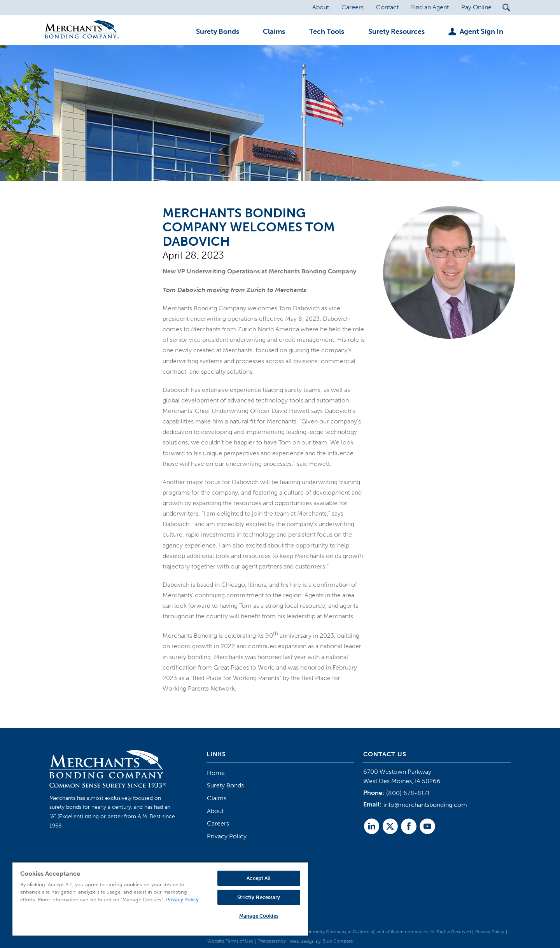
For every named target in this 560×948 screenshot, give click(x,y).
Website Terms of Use (230, 941)
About (215, 811)
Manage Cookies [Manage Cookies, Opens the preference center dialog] (259, 916)
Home (216, 773)
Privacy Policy (227, 836)
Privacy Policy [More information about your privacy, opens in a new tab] (182, 900)
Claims (217, 798)
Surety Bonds (225, 785)
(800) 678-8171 (408, 793)
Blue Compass (338, 941)
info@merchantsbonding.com (425, 805)
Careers (218, 823)
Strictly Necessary (259, 897)
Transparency (272, 941)
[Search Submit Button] (507, 7)
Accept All (259, 878)
